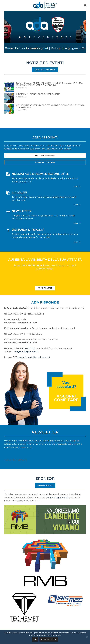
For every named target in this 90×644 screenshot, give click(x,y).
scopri (77, 186)
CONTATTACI (29, 348)
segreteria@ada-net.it (27, 352)
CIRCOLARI (19, 193)
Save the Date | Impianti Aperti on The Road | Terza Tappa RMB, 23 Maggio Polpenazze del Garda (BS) (50, 84)
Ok (35, 639)
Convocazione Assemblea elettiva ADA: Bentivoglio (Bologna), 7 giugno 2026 (50, 106)
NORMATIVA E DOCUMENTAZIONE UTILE (40, 174)
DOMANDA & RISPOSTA (28, 230)
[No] (87, 637)
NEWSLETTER (22, 211)
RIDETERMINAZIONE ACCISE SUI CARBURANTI (38, 94)
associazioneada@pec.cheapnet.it (34, 357)
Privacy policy (49, 639)
